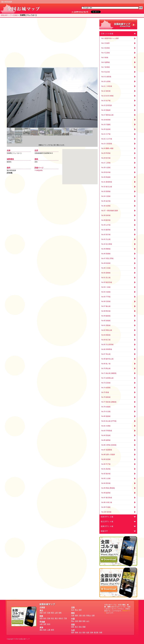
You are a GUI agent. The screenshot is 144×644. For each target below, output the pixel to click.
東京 (56, 618)
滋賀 (76, 615)
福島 (60, 613)
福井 (80, 610)
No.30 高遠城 (106, 177)
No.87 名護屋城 (107, 450)
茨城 (49, 618)
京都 (73, 615)
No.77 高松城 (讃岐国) (109, 402)
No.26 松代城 (106, 158)
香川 (76, 627)
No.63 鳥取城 (106, 335)
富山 (76, 610)
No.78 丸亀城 (106, 407)
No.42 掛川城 (106, 235)
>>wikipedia (39, 170)
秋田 (52, 613)
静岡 (52, 630)
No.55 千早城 (106, 297)
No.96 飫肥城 (106, 493)
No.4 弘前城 (105, 53)
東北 (41, 610)
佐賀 (88, 632)
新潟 (49, 624)
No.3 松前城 (105, 48)
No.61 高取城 (106, 325)
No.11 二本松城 (107, 86)
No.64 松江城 (106, 340)
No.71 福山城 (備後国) (109, 373)
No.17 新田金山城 (107, 115)
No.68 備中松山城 (107, 359)
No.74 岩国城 (106, 388)
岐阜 (45, 630)
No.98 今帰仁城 (107, 502)
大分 (80, 632)
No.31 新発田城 (107, 182)
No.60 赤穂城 (106, 321)
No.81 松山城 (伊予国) (109, 421)
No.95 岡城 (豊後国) (108, 488)
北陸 (73, 607)
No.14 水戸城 (106, 101)
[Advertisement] (28, 42)
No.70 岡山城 (106, 368)
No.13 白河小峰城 (107, 96)
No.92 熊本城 (106, 474)
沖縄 (101, 632)
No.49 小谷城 (106, 268)
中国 (73, 619)
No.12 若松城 (106, 91)
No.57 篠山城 (106, 306)
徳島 (73, 627)
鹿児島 (96, 632)
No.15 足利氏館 (107, 105)
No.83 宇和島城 (107, 431)
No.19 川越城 (106, 124)
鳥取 (84, 621)
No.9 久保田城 (106, 77)
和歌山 (89, 615)
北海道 (15, 15)
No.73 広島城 (106, 383)
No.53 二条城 (106, 287)
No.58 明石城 (106, 311)
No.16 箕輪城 (106, 110)
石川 (73, 610)
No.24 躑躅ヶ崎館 (107, 148)
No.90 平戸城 (106, 464)
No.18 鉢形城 (106, 120)
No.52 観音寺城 (107, 282)
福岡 (73, 632)
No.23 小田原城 (107, 144)
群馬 (41, 618)
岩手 (45, 613)
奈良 (84, 615)
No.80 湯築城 (106, 416)
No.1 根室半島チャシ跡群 (110, 38)
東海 (41, 627)
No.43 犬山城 (106, 239)
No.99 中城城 (106, 507)
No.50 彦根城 (106, 273)
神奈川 (61, 618)
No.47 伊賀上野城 (107, 258)
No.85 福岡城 (106, 440)
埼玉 (52, 618)
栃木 (45, 618)
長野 (45, 624)
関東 (41, 616)
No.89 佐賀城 (106, 459)
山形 (56, 613)
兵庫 (93, 615)
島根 (80, 621)
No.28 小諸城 (106, 168)
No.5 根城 (105, 58)
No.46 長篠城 (106, 254)
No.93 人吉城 (106, 478)
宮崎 (92, 632)
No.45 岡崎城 (106, 249)
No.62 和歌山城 (107, 330)
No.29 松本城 (106, 172)
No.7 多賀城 (105, 67)
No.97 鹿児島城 (107, 498)
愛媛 (84, 627)
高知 (80, 627)
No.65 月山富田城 (107, 345)
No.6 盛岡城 (105, 62)
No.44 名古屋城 (107, 244)
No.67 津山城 (106, 354)
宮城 (49, 613)
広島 (76, 621)
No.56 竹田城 (106, 301)
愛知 (41, 630)
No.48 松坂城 (106, 263)
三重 (49, 630)
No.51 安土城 (106, 278)
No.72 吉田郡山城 (107, 378)
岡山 (73, 621)
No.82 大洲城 (106, 426)
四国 (73, 624)
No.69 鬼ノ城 (106, 364)
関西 (73, 613)
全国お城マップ (6, 15)
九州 (73, 630)
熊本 (84, 632)
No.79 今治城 (106, 412)
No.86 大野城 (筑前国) (109, 445)
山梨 (41, 624)
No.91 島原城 (106, 469)
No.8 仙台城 (105, 72)
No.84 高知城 (106, 435)
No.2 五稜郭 (105, 43)
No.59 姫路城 (106, 316)
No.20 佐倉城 (106, 129)
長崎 (76, 632)
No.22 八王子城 (107, 139)
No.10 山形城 (106, 81)
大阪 (80, 615)
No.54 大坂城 (106, 292)
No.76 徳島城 (106, 397)
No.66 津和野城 (107, 349)
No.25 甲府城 (106, 153)
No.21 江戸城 (106, 134)
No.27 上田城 (106, 163)
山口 (88, 621)
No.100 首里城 (106, 512)
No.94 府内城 (106, 483)
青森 (41, 613)
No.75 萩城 (105, 392)
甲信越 (42, 622)
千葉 (65, 618)
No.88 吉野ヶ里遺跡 (108, 455)
